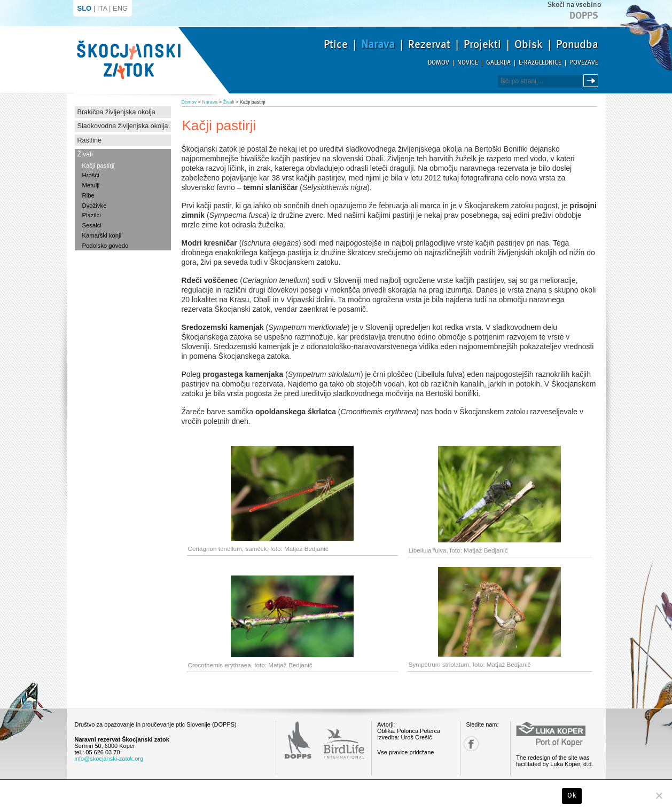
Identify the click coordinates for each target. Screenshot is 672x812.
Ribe (88, 195)
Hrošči (91, 175)
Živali (85, 154)
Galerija (498, 63)
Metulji (91, 185)
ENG (120, 8)
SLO (85, 8)
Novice (468, 63)
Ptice (336, 44)
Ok (572, 795)
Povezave (584, 63)
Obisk (529, 44)
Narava (378, 44)
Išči (592, 81)
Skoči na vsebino (574, 5)
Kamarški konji (102, 235)
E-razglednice (540, 63)
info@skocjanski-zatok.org (109, 759)
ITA (102, 8)
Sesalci (92, 225)
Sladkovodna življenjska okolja (123, 126)
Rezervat (429, 44)
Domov (439, 63)
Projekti (482, 44)
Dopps (584, 15)
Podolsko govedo (106, 246)
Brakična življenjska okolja (116, 112)
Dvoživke (95, 206)
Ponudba (577, 44)
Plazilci (92, 215)
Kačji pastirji (98, 165)
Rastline (90, 140)
